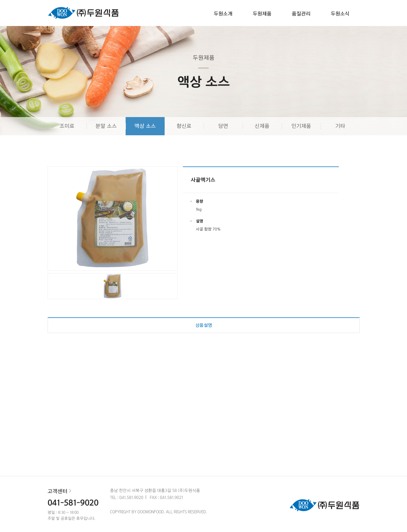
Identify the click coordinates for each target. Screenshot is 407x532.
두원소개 (223, 14)
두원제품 (262, 14)
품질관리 (301, 14)
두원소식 (340, 14)
